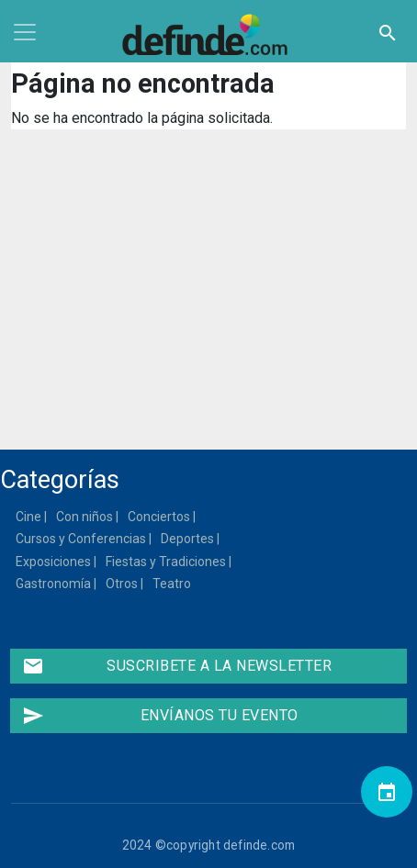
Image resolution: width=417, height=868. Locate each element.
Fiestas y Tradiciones (167, 562)
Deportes (188, 539)
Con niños (85, 517)
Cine (29, 517)
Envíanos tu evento (160, 716)
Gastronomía (54, 584)
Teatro (173, 584)
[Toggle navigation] (25, 32)
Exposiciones (54, 562)
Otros (123, 584)
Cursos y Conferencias (82, 539)
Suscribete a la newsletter (177, 666)
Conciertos (160, 517)
